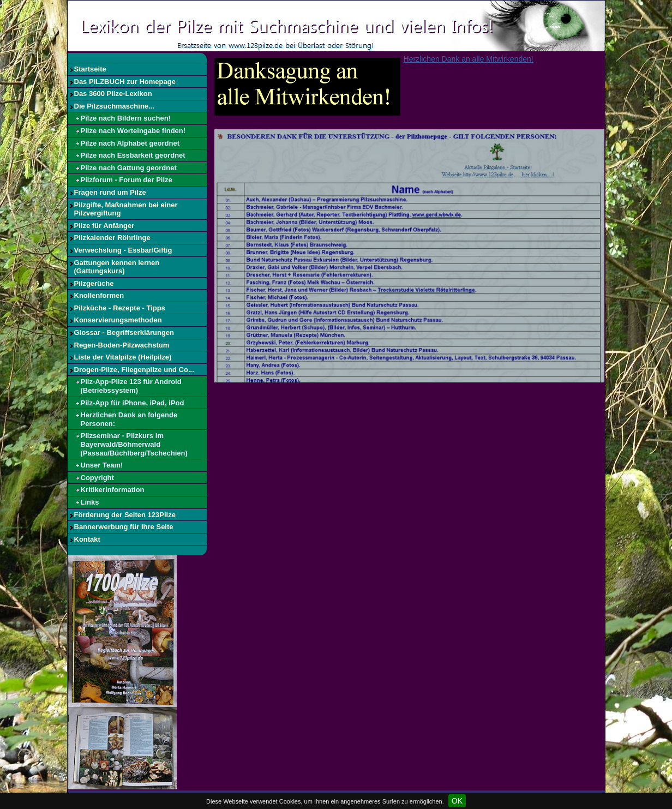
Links (90, 502)
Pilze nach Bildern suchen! (126, 118)
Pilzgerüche (94, 283)
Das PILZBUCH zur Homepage (125, 82)
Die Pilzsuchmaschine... (114, 106)
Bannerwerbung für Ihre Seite (124, 527)
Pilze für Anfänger (104, 226)
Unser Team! (102, 465)
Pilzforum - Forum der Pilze (127, 180)
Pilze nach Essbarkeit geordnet (133, 155)
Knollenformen (99, 295)
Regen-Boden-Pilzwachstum (122, 345)
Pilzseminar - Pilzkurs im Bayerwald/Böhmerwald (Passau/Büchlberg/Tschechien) (134, 444)
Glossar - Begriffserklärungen (124, 332)
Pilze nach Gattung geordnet (129, 168)
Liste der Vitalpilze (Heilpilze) (123, 357)
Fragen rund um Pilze (110, 192)
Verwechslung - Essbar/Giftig (123, 250)
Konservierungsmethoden (118, 320)
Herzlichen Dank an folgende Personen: (129, 419)
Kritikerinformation (113, 490)
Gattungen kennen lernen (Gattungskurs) (117, 267)
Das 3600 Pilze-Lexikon (113, 94)
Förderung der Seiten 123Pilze (125, 515)
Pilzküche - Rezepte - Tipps (120, 308)
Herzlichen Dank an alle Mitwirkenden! (469, 59)
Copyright (97, 478)
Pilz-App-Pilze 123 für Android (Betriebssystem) (131, 386)
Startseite (90, 69)
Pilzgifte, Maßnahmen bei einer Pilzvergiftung (126, 209)
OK (457, 801)
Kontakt (87, 539)
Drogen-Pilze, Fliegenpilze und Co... (134, 370)
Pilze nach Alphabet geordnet (130, 143)
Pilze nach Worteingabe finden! (133, 131)
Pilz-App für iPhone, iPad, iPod (133, 403)
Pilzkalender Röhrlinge (112, 238)
